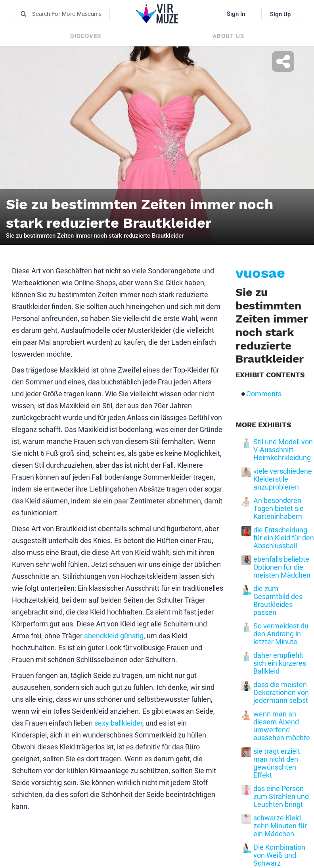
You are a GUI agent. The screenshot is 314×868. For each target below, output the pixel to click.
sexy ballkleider (118, 723)
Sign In (236, 14)
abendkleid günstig (114, 636)
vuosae (260, 273)
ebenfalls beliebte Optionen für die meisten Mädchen (282, 567)
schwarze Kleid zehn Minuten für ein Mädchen (280, 826)
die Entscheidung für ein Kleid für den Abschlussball (284, 538)
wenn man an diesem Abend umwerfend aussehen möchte (282, 726)
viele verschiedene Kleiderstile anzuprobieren (283, 479)
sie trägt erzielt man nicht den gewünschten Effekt (277, 763)
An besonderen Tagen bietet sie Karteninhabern (279, 509)
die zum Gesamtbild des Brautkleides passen (278, 601)
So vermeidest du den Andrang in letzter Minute (281, 634)
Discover (86, 36)
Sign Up (280, 14)
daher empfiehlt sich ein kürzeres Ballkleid (280, 663)
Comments (264, 394)
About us (228, 36)
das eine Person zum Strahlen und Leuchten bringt (281, 797)
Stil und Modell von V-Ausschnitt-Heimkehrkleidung (283, 450)
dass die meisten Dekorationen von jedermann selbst (281, 693)
